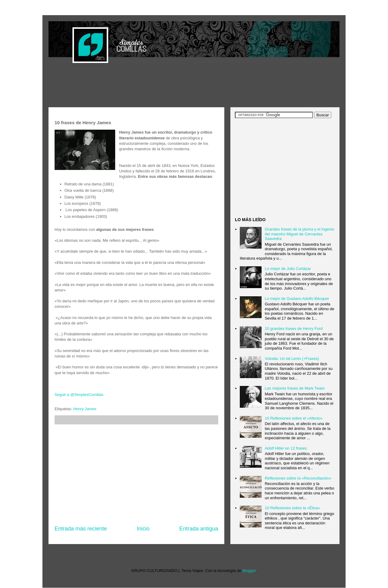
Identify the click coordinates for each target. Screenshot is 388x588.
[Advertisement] (159, 86)
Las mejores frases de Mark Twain (295, 388)
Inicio (143, 529)
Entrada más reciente (81, 529)
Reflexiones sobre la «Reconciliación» (298, 478)
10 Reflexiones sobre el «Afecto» (294, 418)
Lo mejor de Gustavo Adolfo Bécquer (297, 299)
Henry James (85, 409)
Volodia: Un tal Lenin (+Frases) (292, 359)
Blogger (249, 571)
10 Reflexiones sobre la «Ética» (292, 508)
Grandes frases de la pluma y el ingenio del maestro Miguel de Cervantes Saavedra (299, 234)
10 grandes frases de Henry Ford (294, 329)
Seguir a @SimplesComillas (79, 395)
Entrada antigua (199, 529)
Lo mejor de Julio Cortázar (288, 269)
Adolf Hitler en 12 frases (286, 448)
